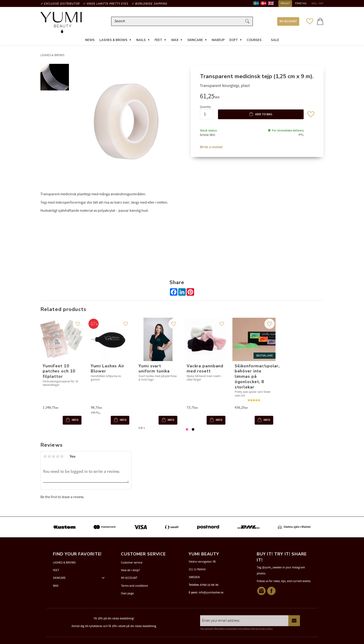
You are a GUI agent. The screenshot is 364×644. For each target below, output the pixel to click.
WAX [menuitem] (175, 40)
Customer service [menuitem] (132, 563)
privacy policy (266, 629)
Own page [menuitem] (127, 593)
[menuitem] (266, 38)
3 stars (53, 456)
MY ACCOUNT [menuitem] (288, 21)
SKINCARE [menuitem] (195, 40)
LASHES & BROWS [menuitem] (113, 40)
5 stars (62, 456)
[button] (310, 21)
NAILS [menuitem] (141, 40)
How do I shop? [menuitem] (130, 570)
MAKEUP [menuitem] (218, 40)
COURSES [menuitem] (254, 40)
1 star (45, 456)
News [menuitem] (90, 40)
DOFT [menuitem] (234, 40)
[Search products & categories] (178, 21)
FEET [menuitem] (158, 40)
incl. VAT (317, 3)
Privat (285, 3)
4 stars (58, 456)
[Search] (247, 21)
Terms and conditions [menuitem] (134, 586)
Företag (301, 3)
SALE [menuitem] (275, 40)
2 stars (49, 456)
